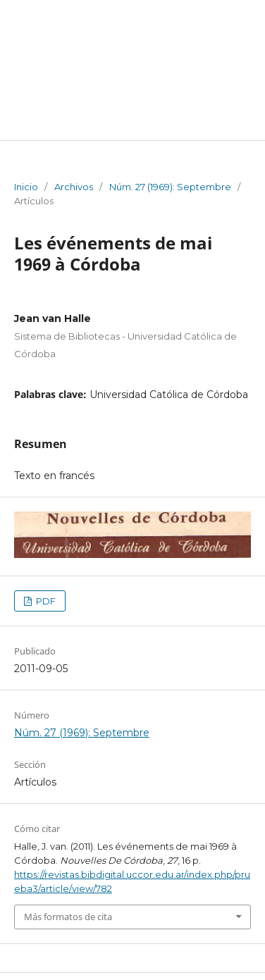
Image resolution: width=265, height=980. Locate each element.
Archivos (74, 187)
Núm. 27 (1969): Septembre (170, 187)
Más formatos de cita (68, 917)
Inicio (26, 187)
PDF (45, 601)
